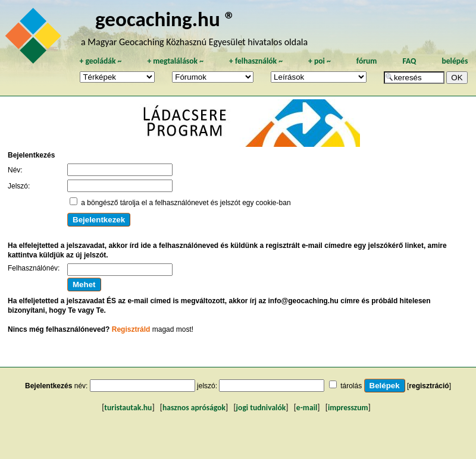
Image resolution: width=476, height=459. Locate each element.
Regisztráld (131, 329)
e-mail (307, 408)
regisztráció (429, 386)
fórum (367, 61)
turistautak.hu (128, 408)
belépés (455, 61)
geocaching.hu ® (165, 19)
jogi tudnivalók (261, 408)
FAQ (409, 61)
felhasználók (256, 61)
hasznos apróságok (194, 408)
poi (320, 61)
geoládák (100, 61)
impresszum (348, 408)
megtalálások (175, 61)
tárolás (351, 386)
